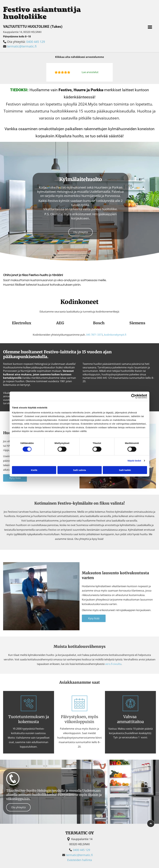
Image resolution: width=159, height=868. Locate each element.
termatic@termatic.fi (22, 46)
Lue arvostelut (90, 72)
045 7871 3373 (94, 335)
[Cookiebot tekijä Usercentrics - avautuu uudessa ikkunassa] (133, 396)
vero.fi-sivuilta (113, 664)
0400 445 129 (36, 42)
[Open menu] (150, 27)
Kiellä (34, 470)
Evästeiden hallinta (80, 860)
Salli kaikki (125, 470)
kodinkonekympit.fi (115, 335)
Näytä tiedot (134, 461)
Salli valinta (80, 470)
